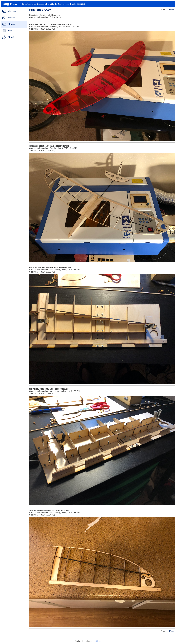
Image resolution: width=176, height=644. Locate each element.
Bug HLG (10, 4)
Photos (11, 24)
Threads (12, 18)
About (11, 37)
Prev (171, 10)
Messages (13, 11)
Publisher (98, 641)
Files (10, 30)
